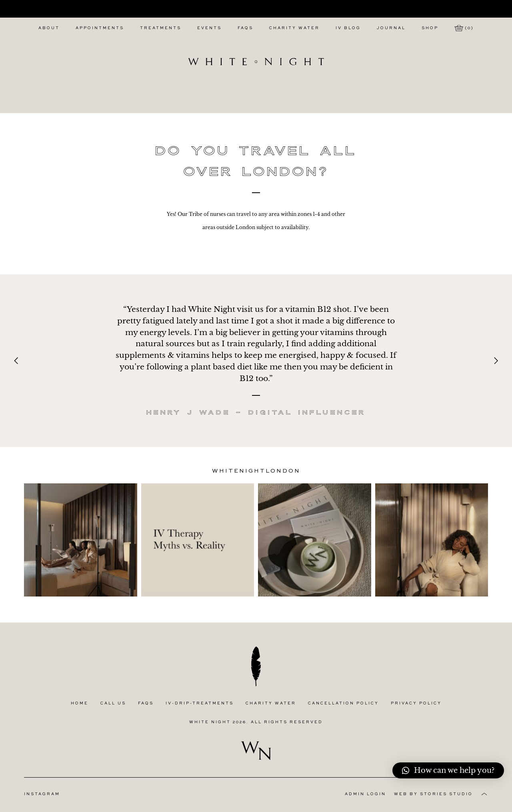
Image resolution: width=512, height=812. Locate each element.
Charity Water (294, 28)
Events (209, 28)
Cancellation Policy (343, 703)
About (49, 28)
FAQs (245, 28)
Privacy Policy (416, 703)
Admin (365, 794)
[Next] (495, 361)
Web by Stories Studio (433, 794)
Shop (430, 28)
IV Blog (348, 28)
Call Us (113, 703)
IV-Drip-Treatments (200, 703)
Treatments (161, 28)
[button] (448, 770)
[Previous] (17, 361)
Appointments (100, 28)
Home (80, 703)
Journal (391, 28)
